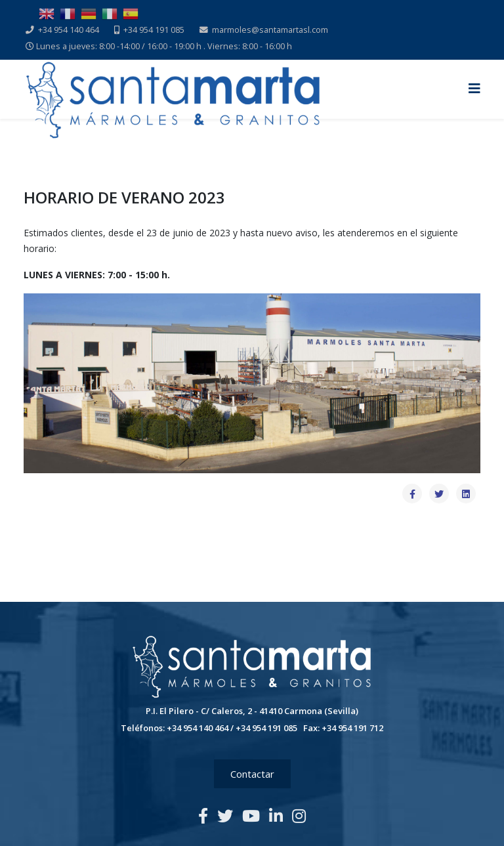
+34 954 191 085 (154, 30)
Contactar (252, 774)
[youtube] (251, 815)
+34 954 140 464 (69, 30)
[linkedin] (276, 815)
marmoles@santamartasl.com (270, 30)
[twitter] (225, 815)
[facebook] (203, 815)
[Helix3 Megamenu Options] (474, 88)
